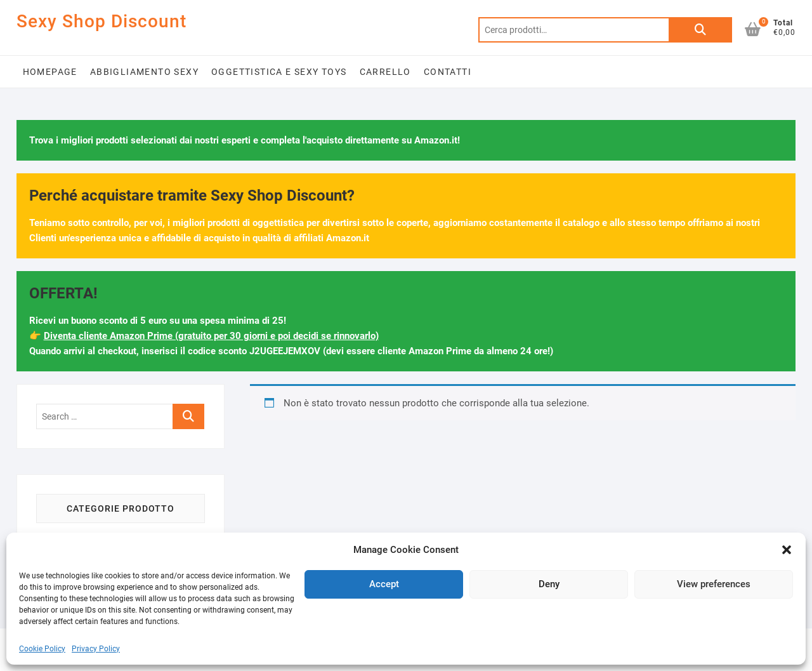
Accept (384, 584)
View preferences (714, 584)
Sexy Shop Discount (101, 21)
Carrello (385, 72)
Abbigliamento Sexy (144, 72)
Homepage (50, 72)
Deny (549, 584)
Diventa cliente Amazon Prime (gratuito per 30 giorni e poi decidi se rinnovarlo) (211, 336)
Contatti (448, 72)
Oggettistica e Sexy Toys (279, 72)
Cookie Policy (42, 649)
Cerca (700, 30)
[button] (787, 550)
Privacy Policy (96, 649)
